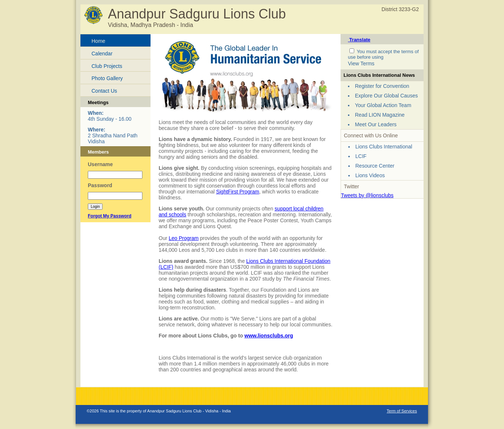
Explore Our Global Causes (386, 96)
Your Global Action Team (383, 105)
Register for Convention (382, 86)
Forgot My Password (110, 216)
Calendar (102, 54)
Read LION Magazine (380, 115)
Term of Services (402, 411)
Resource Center (375, 166)
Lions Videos (370, 175)
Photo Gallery (107, 78)
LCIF (361, 156)
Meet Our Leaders (376, 124)
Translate (359, 40)
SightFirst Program (238, 192)
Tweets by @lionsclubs (367, 195)
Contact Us (104, 91)
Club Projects (107, 66)
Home (98, 41)
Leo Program (184, 238)
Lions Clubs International (384, 147)
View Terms (361, 64)
